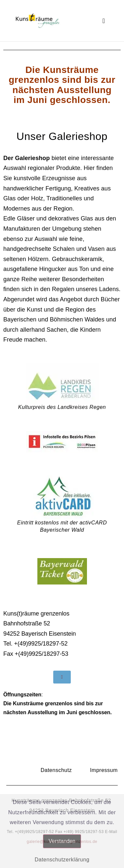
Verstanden (62, 841)
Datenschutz (56, 770)
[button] (104, 21)
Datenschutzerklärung (62, 860)
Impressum (104, 770)
